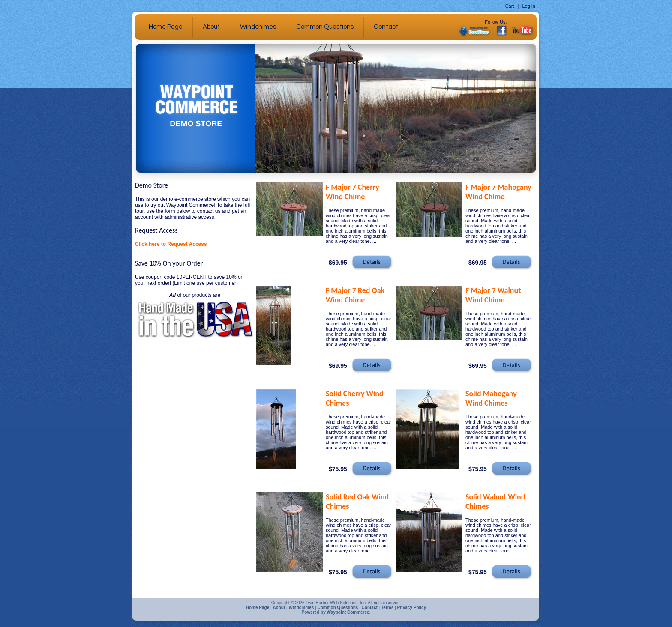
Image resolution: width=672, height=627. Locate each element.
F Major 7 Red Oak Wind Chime (355, 295)
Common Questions (325, 27)
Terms (387, 608)
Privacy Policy (411, 608)
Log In (529, 6)
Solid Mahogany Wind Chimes (491, 398)
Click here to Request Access (171, 244)
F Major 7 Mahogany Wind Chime (498, 192)
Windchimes (258, 27)
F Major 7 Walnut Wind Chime (493, 295)
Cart (510, 6)
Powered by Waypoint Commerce (336, 612)
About (211, 27)
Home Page (166, 27)
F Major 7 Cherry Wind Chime (352, 192)
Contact (386, 27)
